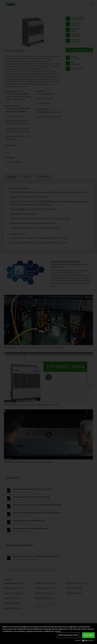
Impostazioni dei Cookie (68, 635)
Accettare (88, 635)
